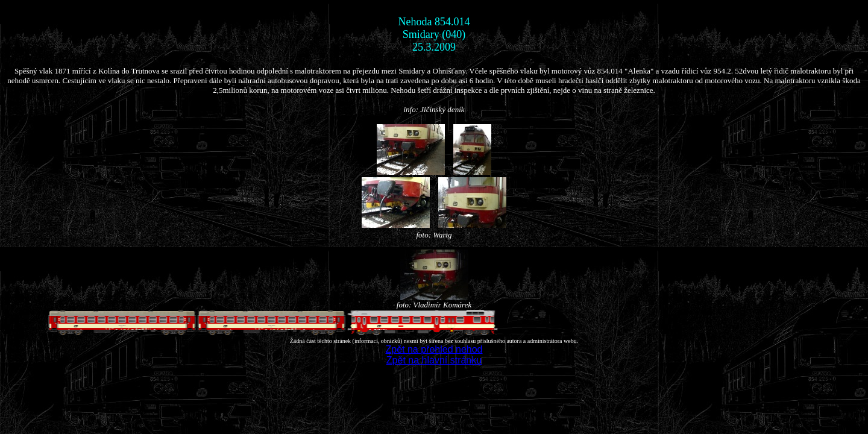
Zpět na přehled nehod (434, 349)
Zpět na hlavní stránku (434, 360)
